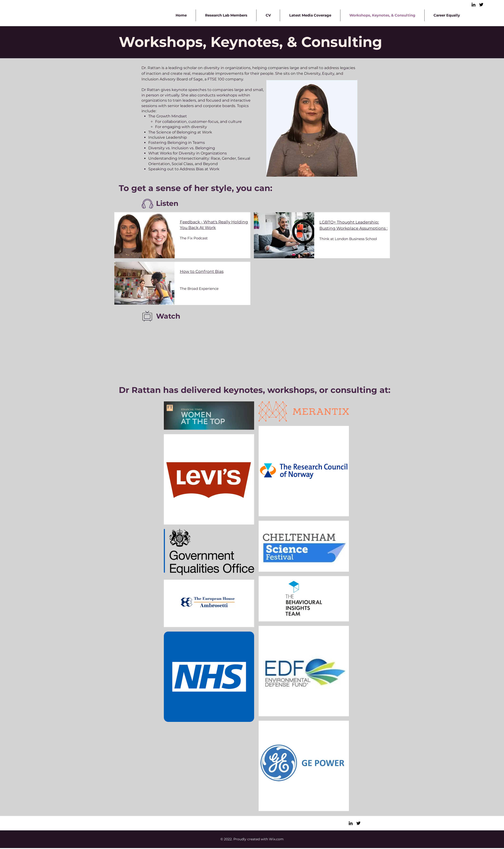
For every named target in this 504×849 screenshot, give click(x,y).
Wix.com (276, 839)
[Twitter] (481, 5)
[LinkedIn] (473, 5)
